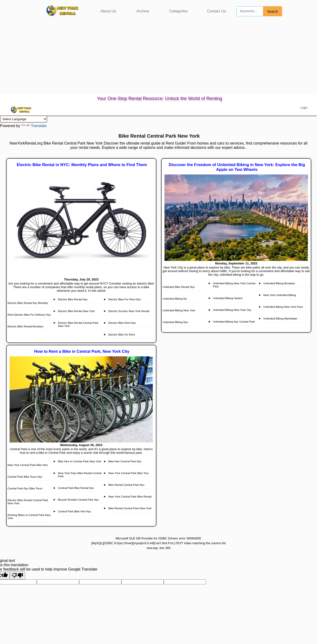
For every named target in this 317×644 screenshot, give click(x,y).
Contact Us (216, 11)
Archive (143, 11)
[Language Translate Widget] (24, 119)
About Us (108, 11)
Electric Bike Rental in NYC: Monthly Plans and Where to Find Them (82, 165)
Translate (34, 126)
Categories (178, 11)
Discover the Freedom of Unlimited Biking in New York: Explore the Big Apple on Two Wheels (237, 167)
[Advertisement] (158, 58)
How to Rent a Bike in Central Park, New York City (82, 351)
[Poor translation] (17, 575)
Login (304, 108)
